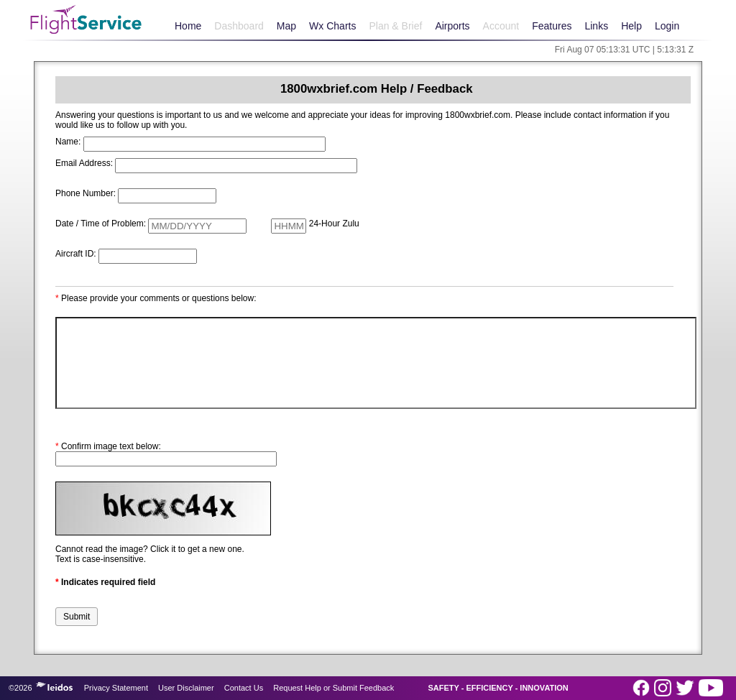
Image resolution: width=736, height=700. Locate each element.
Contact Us (244, 688)
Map (286, 26)
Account (501, 26)
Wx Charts (332, 26)
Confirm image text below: (108, 446)
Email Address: (84, 163)
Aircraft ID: (76, 254)
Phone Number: (86, 193)
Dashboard (239, 26)
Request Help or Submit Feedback (333, 688)
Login (667, 26)
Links (596, 26)
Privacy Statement (116, 688)
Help (631, 26)
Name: (68, 142)
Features (552, 26)
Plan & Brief (395, 26)
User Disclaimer (186, 688)
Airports (452, 26)
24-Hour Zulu (334, 224)
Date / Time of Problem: (101, 224)
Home (188, 26)
